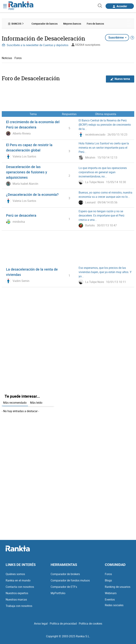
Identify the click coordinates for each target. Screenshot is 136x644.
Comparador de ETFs (64, 587)
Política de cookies (90, 623)
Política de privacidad (63, 623)
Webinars (111, 593)
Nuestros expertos (17, 593)
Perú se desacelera (21, 215)
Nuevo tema (120, 79)
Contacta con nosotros (20, 587)
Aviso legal (41, 623)
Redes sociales (114, 605)
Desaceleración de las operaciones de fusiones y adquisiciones (27, 172)
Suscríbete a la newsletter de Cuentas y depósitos (35, 45)
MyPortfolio (58, 593)
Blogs (108, 580)
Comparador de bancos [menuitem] (45, 24)
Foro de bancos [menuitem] (95, 24)
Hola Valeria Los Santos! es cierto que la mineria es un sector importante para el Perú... (104, 148)
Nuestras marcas (16, 599)
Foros (18, 58)
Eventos (110, 599)
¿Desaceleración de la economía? (32, 194)
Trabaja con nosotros (19, 606)
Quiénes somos (15, 574)
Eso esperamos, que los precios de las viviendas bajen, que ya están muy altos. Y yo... (105, 272)
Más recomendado (15, 403)
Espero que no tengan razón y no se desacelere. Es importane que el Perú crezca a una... (101, 215)
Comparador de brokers (65, 574)
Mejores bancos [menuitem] (72, 24)
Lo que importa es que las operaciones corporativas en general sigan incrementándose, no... (103, 172)
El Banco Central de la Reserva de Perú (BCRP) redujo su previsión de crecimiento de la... (105, 125)
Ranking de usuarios (118, 587)
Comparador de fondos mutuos (70, 580)
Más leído (36, 403)
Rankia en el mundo (18, 580)
